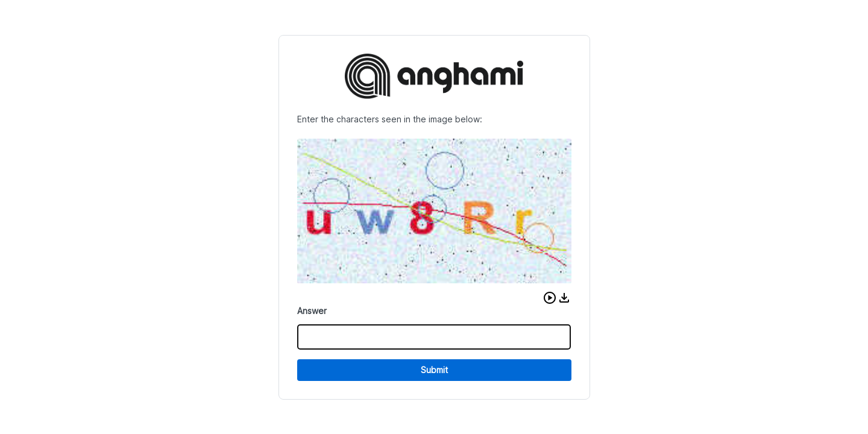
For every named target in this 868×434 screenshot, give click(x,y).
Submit (434, 370)
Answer (312, 311)
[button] (550, 298)
